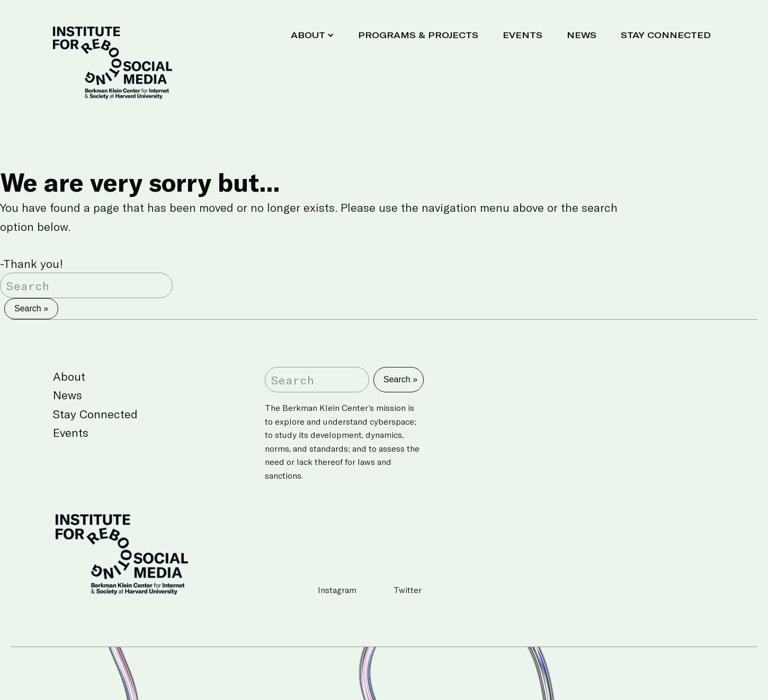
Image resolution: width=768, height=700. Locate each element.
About (312, 35)
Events (523, 35)
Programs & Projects (418, 35)
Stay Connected (666, 35)
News (582, 35)
